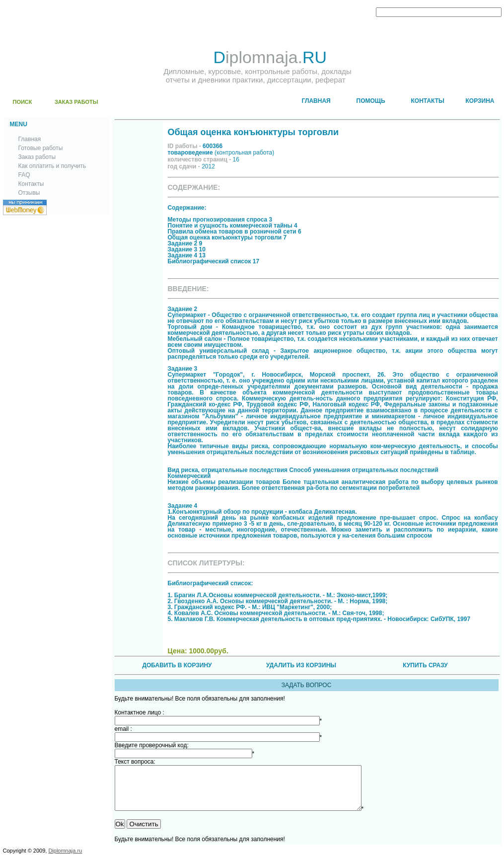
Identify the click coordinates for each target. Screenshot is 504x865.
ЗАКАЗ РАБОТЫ (76, 102)
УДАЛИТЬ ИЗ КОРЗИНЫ (301, 665)
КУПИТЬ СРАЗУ (425, 665)
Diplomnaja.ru (65, 860)
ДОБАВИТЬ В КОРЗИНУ (177, 665)
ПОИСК (23, 102)
